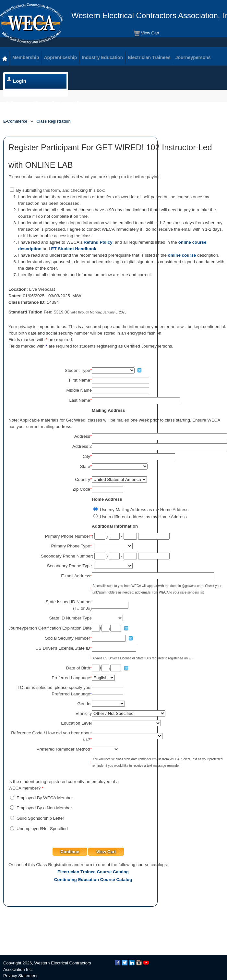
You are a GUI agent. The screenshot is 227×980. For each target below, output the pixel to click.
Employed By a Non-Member (44, 808)
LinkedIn (132, 963)
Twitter (125, 963)
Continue (70, 852)
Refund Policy (98, 242)
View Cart (146, 33)
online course (182, 255)
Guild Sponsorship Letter (40, 818)
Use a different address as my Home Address (143, 517)
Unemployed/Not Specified (42, 829)
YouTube (146, 963)
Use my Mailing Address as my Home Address (144, 510)
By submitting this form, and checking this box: (61, 190)
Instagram (139, 963)
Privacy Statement (20, 976)
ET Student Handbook (74, 249)
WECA (32, 23)
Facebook (118, 963)
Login (20, 81)
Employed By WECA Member (45, 798)
